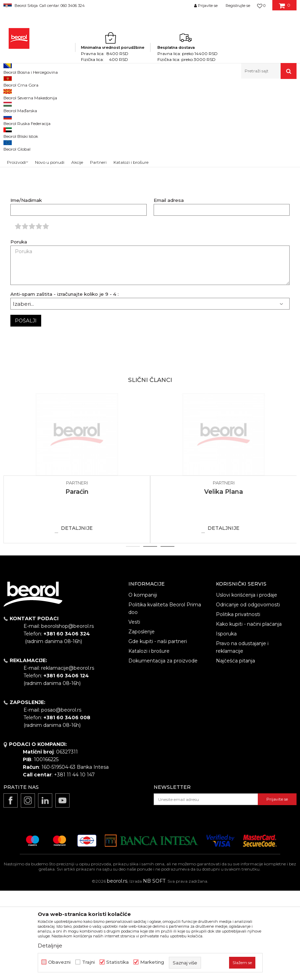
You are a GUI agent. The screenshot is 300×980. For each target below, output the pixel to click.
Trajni (88, 962)
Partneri (36, 94)
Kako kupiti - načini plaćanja (249, 713)
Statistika (117, 962)
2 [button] (150, 636)
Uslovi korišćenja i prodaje (247, 684)
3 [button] (167, 636)
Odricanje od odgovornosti (248, 694)
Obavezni (59, 962)
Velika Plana (224, 581)
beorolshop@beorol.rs (67, 715)
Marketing (152, 962)
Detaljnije (77, 617)
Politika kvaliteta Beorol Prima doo (165, 698)
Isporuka (226, 723)
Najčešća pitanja (235, 750)
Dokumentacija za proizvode (163, 750)
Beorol (17, 94)
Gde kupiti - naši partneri (158, 731)
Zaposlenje (142, 721)
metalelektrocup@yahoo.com (212, 187)
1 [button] (133, 636)
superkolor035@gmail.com (208, 155)
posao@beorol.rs (61, 799)
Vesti (134, 711)
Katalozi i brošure (149, 740)
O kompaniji (143, 684)
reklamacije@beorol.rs (68, 757)
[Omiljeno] (261, 6)
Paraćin (77, 581)
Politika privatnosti (238, 704)
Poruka (19, 331)
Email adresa (169, 290)
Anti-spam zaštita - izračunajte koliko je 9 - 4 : (65, 384)
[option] (77, 558)
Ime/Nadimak (26, 290)
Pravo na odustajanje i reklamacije (242, 737)
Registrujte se (238, 6)
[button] (269, 71)
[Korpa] (285, 8)
